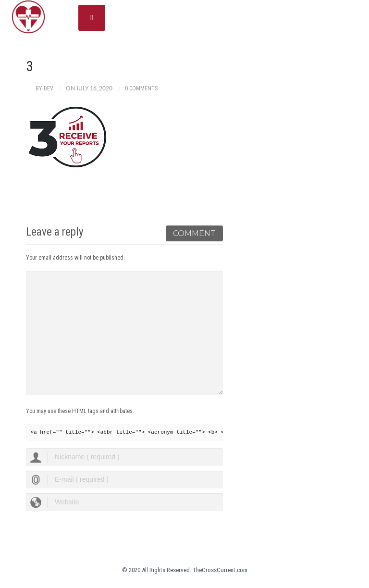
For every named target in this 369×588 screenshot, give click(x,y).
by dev (44, 88)
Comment (194, 233)
